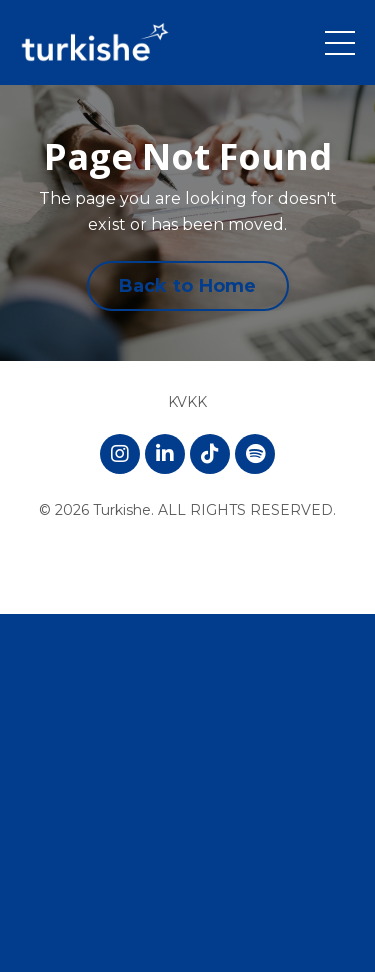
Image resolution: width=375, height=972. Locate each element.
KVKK (187, 402)
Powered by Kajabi (188, 562)
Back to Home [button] (188, 286)
